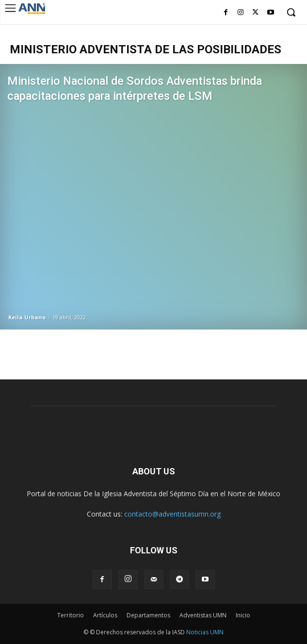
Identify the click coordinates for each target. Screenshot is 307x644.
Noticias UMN (205, 632)
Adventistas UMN (203, 615)
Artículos (105, 615)
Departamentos (148, 615)
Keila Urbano (27, 317)
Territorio (71, 615)
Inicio (243, 615)
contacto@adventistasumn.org (172, 514)
